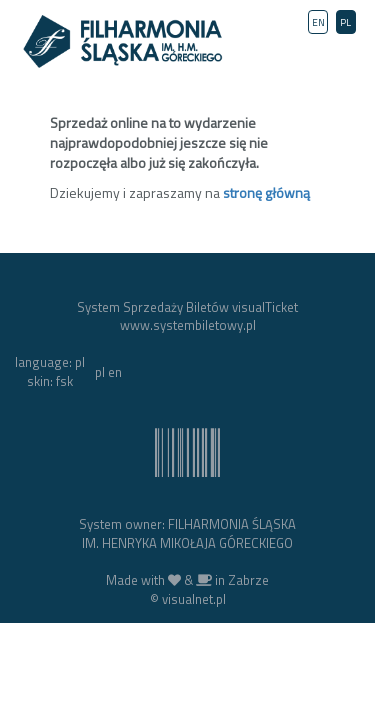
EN (318, 22)
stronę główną (266, 192)
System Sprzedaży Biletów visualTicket (187, 307)
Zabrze (248, 580)
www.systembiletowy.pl (188, 325)
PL (345, 22)
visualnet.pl (194, 599)
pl (100, 372)
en (115, 372)
